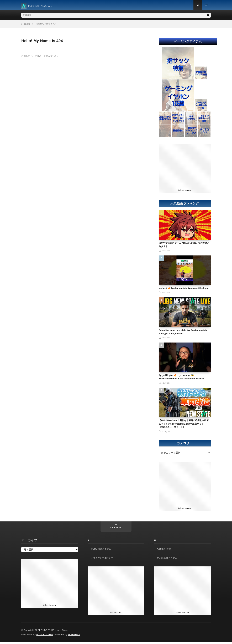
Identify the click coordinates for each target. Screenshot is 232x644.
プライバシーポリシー (103, 559)
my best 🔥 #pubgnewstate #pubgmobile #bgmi (184, 290)
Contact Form (165, 550)
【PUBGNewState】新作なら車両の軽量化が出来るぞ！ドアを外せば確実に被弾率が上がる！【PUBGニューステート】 (184, 425)
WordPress (75, 636)
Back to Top (116, 529)
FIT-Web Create (45, 636)
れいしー (166, 433)
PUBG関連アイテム (102, 550)
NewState (166, 252)
